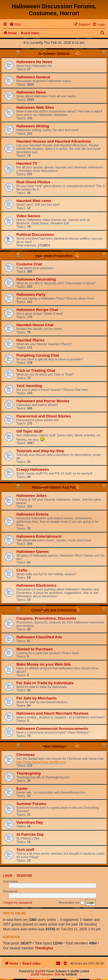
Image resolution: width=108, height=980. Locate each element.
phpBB (39, 971)
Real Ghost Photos (33, 182)
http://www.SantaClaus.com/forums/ (41, 762)
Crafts (22, 570)
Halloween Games (33, 552)
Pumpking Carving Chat (38, 355)
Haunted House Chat (35, 325)
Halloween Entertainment (39, 536)
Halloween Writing (33, 126)
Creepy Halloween (33, 469)
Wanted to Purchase (34, 649)
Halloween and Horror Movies (43, 401)
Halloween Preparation (54, 256)
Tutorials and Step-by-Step (40, 451)
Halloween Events (32, 514)
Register (25, 876)
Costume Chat (29, 264)
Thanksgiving (29, 773)
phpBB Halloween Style (46, 974)
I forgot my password (17, 903)
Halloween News (31, 92)
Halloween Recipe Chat (37, 310)
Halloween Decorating (36, 279)
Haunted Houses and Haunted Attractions (54, 141)
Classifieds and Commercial (54, 610)
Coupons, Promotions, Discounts (46, 618)
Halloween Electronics (36, 585)
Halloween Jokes (32, 496)
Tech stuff (25, 850)
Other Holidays (54, 746)
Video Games (28, 216)
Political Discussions (35, 235)
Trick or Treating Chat (36, 371)
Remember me (71, 903)
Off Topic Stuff (29, 431)
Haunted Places (30, 340)
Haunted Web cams (34, 201)
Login (8, 876)
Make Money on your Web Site (44, 664)
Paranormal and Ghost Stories (44, 416)
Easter (22, 789)
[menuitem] (15, 24)
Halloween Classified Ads (39, 637)
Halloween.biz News (34, 62)
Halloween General (54, 54)
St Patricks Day (30, 834)
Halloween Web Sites (35, 107)
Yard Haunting (29, 386)
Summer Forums (31, 804)
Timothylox (44, 948)
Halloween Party (31, 294)
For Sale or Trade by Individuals (45, 683)
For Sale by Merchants (37, 698)
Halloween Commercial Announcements (52, 729)
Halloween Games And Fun (54, 487)
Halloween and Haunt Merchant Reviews (52, 713)
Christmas (26, 755)
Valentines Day (30, 822)
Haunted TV (27, 163)
